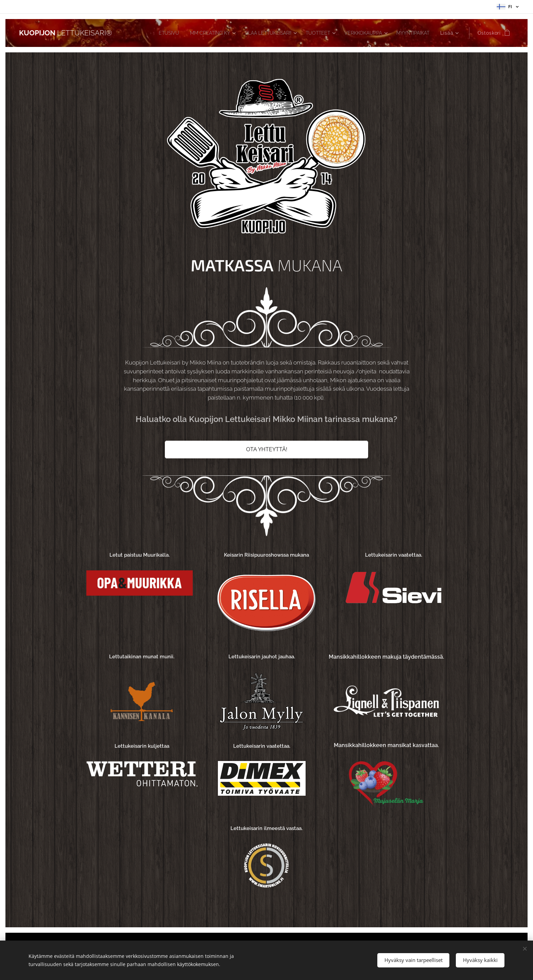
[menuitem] (147, 33)
